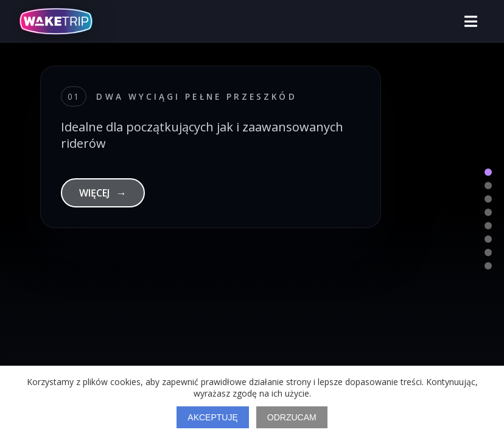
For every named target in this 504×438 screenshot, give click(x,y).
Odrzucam (292, 417)
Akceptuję (212, 417)
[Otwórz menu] (471, 21)
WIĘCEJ (103, 193)
